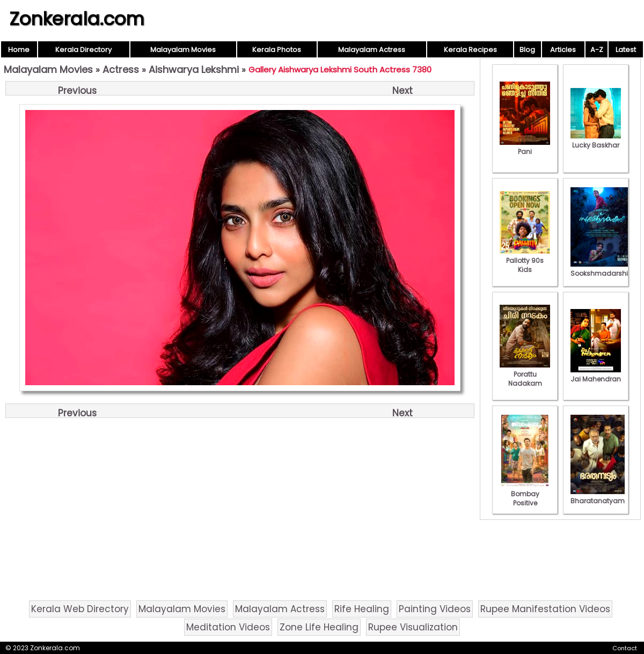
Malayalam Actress (372, 50)
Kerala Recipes (470, 50)
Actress (121, 69)
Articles (563, 50)
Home (19, 50)
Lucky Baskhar (596, 141)
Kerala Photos (277, 50)
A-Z (597, 50)
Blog (527, 50)
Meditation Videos (228, 627)
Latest (626, 50)
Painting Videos (435, 609)
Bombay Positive (525, 494)
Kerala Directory (83, 50)
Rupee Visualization (413, 627)
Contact (625, 648)
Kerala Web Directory (80, 609)
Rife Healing (362, 609)
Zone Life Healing (319, 627)
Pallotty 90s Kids (525, 260)
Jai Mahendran (596, 374)
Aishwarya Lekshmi (194, 69)
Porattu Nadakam (525, 374)
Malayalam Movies (183, 50)
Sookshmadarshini (602, 269)
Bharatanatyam (598, 496)
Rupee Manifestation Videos (545, 609)
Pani (525, 147)
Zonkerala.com (77, 19)
